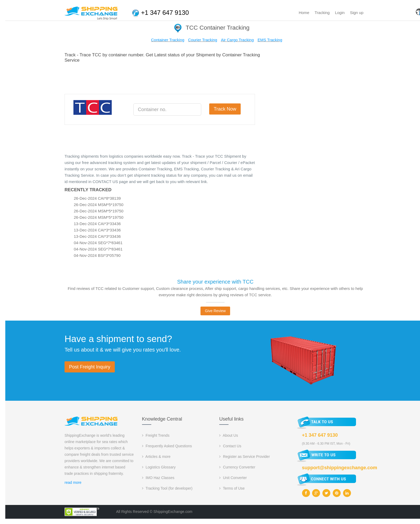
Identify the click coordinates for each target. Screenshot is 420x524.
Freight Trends (156, 435)
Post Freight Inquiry (90, 367)
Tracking (322, 13)
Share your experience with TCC (215, 282)
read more (73, 482)
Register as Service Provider (245, 457)
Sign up (357, 13)
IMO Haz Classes (158, 478)
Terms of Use (232, 488)
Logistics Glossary (159, 467)
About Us (229, 435)
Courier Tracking (203, 40)
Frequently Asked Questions (167, 446)
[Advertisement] (161, 78)
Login (340, 13)
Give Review (215, 311)
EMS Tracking (270, 40)
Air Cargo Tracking (237, 40)
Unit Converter (233, 478)
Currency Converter (237, 467)
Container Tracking (168, 40)
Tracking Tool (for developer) (167, 488)
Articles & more (156, 457)
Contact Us (230, 446)
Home (304, 13)
